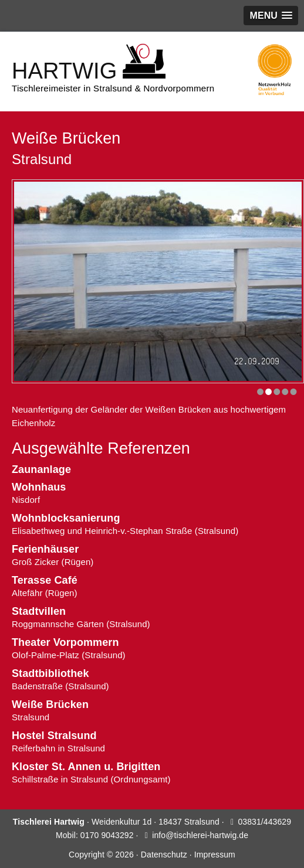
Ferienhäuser (45, 549)
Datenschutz (164, 855)
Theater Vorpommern (65, 642)
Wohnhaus (39, 487)
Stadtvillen (39, 611)
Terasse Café (45, 580)
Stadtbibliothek (50, 673)
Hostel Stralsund (54, 736)
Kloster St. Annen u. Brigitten (86, 767)
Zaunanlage (41, 469)
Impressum (215, 855)
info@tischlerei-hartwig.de (200, 835)
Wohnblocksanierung (66, 518)
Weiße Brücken (50, 704)
